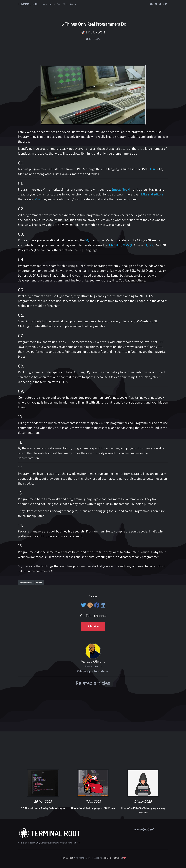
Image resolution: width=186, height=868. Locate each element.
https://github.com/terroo (93, 671)
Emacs (116, 189)
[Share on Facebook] (97, 605)
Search (73, 4)
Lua (152, 169)
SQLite (149, 245)
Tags (65, 4)
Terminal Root (28, 4)
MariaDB (115, 245)
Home (44, 4)
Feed (59, 4)
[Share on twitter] (84, 605)
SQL (88, 240)
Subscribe (93, 626)
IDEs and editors (152, 194)
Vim (37, 199)
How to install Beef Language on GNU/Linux (93, 808)
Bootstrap (115, 858)
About (52, 4)
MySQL (128, 245)
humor (39, 583)
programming (26, 583)
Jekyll (107, 858)
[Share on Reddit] (91, 605)
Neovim (127, 189)
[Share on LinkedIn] (103, 605)
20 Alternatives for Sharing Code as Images (43, 808)
